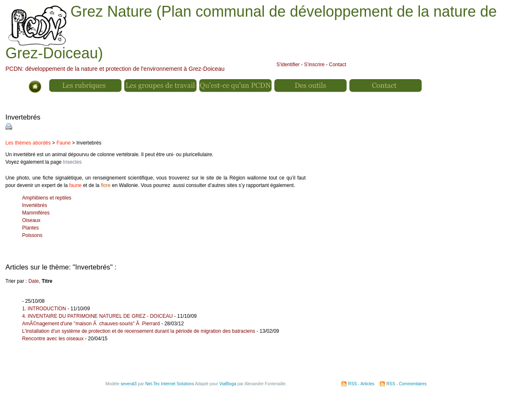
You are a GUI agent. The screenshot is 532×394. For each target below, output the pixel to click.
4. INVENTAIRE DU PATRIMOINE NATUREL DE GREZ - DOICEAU (97, 316)
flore (106, 185)
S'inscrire (314, 65)
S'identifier (288, 65)
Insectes (72, 162)
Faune (63, 143)
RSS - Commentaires (407, 384)
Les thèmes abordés (28, 143)
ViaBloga (228, 384)
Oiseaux (31, 220)
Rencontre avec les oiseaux (53, 339)
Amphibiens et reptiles (47, 198)
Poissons (32, 235)
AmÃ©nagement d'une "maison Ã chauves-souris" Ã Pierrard (91, 324)
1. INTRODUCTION (44, 309)
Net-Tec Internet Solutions (169, 384)
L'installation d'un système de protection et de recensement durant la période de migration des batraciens (139, 331)
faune (75, 185)
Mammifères (36, 213)
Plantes (30, 228)
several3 (129, 384)
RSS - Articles (361, 384)
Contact (338, 65)
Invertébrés (35, 205)
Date (34, 281)
